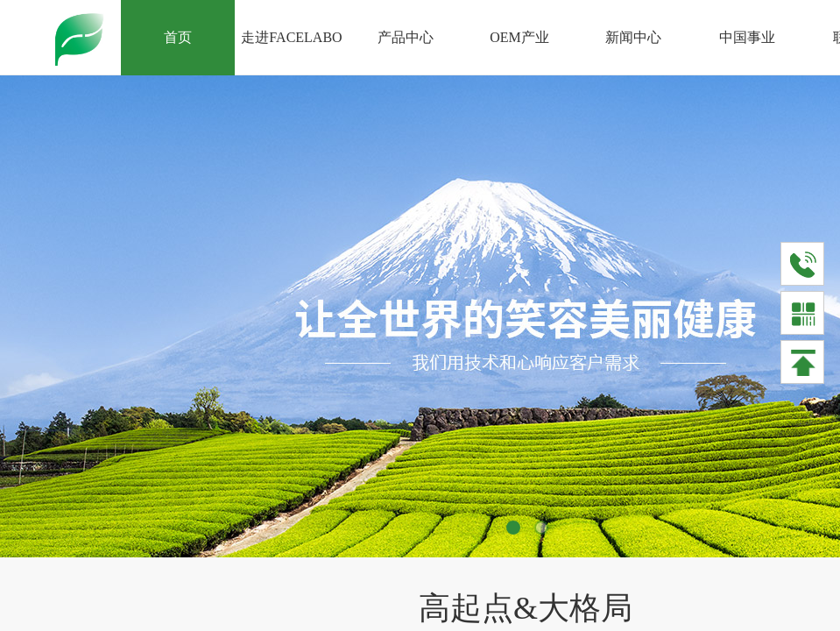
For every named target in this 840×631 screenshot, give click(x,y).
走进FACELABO (291, 37)
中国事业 (747, 37)
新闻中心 (633, 37)
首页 (178, 37)
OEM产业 (519, 37)
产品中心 (406, 37)
